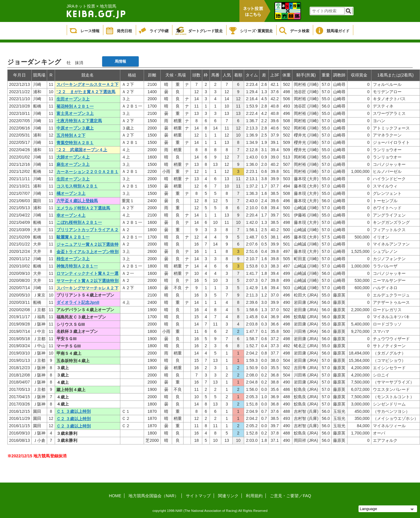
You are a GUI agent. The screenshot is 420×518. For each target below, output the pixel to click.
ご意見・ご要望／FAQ (290, 496)
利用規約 (254, 496)
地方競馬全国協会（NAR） (154, 496)
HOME (115, 496)
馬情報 (120, 61)
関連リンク (228, 496)
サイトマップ (198, 496)
